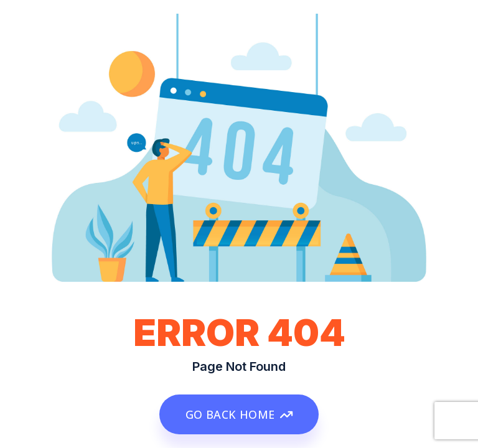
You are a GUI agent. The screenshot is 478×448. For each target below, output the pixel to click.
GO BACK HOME (239, 414)
